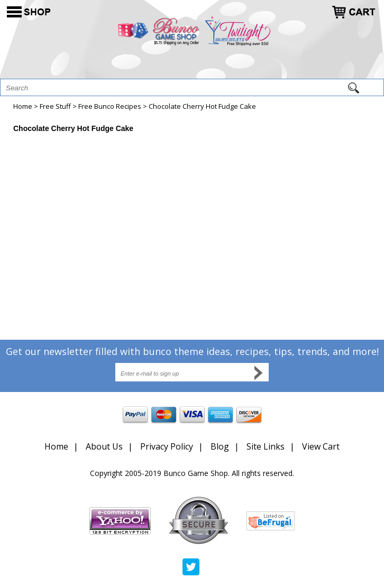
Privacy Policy (167, 446)
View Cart (321, 446)
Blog (220, 446)
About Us (104, 446)
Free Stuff (55, 106)
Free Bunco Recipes (110, 106)
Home (23, 106)
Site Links (266, 446)
